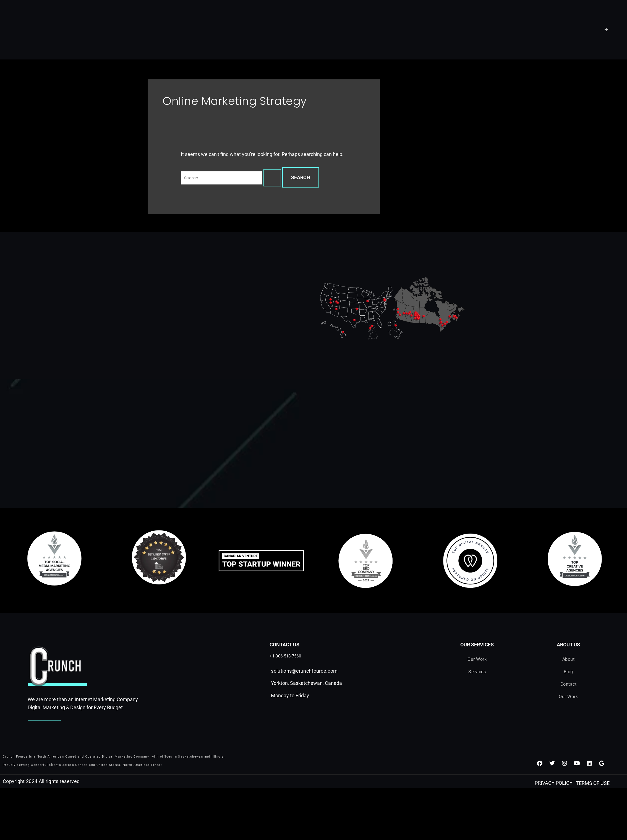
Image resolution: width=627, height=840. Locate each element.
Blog (568, 672)
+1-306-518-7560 (285, 656)
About (569, 659)
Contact (569, 684)
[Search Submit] (272, 178)
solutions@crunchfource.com (304, 671)
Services (477, 672)
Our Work (477, 659)
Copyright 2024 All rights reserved (41, 782)
